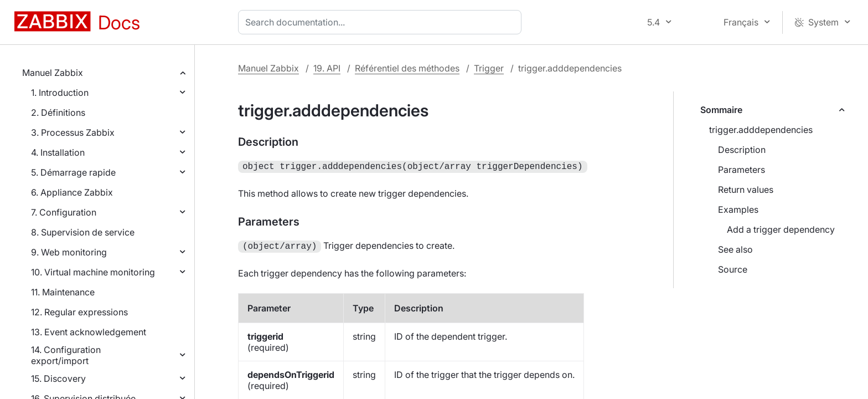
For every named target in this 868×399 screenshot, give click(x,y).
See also (735, 249)
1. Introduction (60, 93)
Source (733, 269)
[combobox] (382, 22)
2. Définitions (58, 112)
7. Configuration (64, 212)
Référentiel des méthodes (407, 68)
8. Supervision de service (83, 232)
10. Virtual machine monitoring (93, 272)
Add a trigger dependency (781, 229)
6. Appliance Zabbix (72, 192)
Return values (746, 190)
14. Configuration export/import (66, 355)
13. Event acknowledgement (89, 332)
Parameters (742, 170)
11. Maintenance (63, 292)
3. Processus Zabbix (73, 132)
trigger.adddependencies (761, 130)
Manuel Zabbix (53, 73)
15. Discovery (58, 378)
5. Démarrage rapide (73, 172)
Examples (738, 209)
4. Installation (58, 152)
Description (742, 150)
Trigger (489, 68)
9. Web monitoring (69, 252)
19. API (327, 68)
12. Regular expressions (79, 312)
